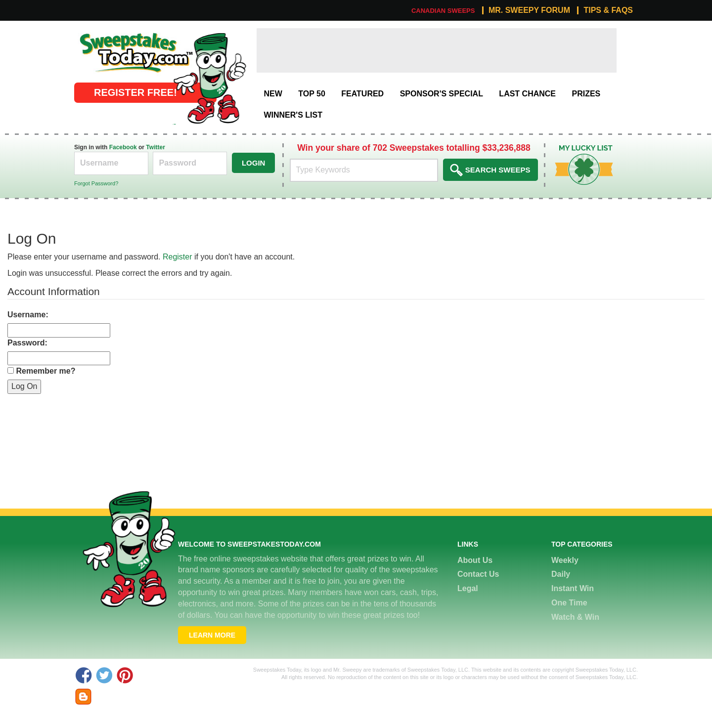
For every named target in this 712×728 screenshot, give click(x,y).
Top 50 (312, 94)
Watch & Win (575, 617)
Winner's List (293, 115)
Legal (468, 588)
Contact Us (478, 574)
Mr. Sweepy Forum (529, 10)
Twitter (155, 147)
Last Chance (527, 94)
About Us (475, 560)
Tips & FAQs (608, 10)
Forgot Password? (96, 183)
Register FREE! (135, 92)
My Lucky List (577, 149)
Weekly (565, 560)
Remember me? (45, 371)
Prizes (586, 94)
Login (254, 163)
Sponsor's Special (442, 94)
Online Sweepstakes (110, 33)
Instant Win (573, 588)
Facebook (123, 147)
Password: (27, 343)
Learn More (212, 635)
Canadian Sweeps (443, 11)
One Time (569, 603)
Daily (561, 574)
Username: (28, 315)
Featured (362, 94)
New (273, 94)
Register (178, 257)
